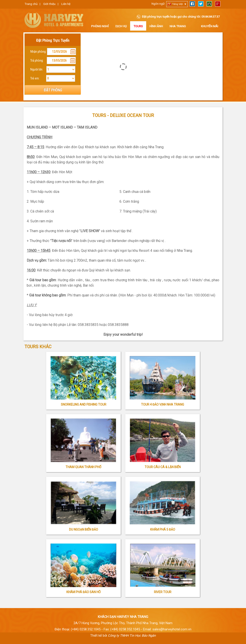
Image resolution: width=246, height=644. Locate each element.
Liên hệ (66, 4)
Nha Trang (178, 26)
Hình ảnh (156, 26)
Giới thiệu (49, 4)
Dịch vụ (121, 26)
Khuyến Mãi (210, 26)
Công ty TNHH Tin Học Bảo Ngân (132, 636)
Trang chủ (31, 4)
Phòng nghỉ (100, 26)
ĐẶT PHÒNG (53, 90)
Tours (138, 26)
